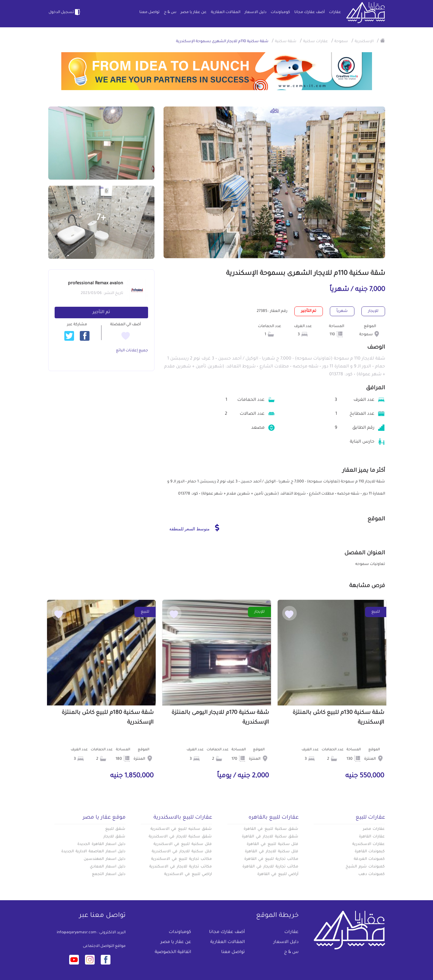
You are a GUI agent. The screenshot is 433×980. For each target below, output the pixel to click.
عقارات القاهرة (372, 837)
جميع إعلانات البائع (132, 351)
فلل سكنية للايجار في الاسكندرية (182, 852)
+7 (101, 218)
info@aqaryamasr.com (77, 933)
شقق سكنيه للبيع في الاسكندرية (181, 829)
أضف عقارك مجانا (310, 12)
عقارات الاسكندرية (369, 844)
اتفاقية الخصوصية (173, 952)
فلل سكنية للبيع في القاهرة (272, 844)
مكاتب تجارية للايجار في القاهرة (270, 867)
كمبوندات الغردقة (369, 859)
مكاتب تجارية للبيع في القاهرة (271, 859)
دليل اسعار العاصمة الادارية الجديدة (93, 852)
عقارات (335, 12)
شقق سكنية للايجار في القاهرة (270, 837)
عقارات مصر (374, 829)
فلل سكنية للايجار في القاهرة (272, 852)
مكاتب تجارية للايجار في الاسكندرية (181, 867)
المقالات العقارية (226, 12)
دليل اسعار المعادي (108, 867)
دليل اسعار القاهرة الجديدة (101, 844)
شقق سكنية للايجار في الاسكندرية (180, 837)
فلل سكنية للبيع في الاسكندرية (183, 844)
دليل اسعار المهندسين (105, 859)
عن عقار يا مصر (194, 12)
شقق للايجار (115, 837)
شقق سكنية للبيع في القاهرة (271, 829)
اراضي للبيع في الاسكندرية (188, 874)
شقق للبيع (115, 829)
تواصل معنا (149, 12)
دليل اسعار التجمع (109, 874)
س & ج (170, 12)
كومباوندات (280, 12)
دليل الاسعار (255, 12)
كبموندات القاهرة (370, 852)
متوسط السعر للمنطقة (194, 528)
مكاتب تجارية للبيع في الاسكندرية (181, 859)
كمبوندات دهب (372, 874)
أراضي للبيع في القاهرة (278, 874)
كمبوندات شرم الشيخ (365, 867)
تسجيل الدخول (65, 12)
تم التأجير (101, 313)
